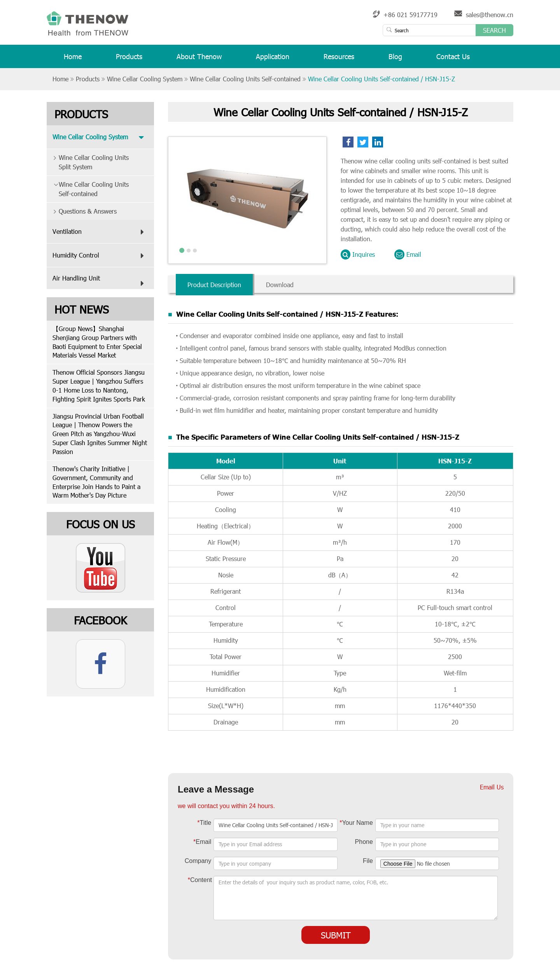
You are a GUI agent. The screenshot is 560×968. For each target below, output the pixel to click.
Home (73, 60)
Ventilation (100, 232)
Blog (395, 60)
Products (129, 60)
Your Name (356, 823)
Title (204, 823)
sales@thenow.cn (490, 15)
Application (273, 60)
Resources (339, 60)
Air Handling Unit (100, 282)
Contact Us (453, 60)
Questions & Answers (82, 211)
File (368, 861)
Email (408, 254)
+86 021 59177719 (410, 15)
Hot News (82, 309)
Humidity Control (100, 256)
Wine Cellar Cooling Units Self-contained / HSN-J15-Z (381, 79)
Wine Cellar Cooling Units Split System (88, 160)
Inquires (358, 254)
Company (198, 861)
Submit (336, 935)
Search (494, 30)
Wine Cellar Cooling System (145, 79)
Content (200, 880)
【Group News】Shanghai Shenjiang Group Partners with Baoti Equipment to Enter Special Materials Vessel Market (97, 342)
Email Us (492, 787)
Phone (364, 842)
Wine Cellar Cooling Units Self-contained (245, 79)
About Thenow (199, 60)
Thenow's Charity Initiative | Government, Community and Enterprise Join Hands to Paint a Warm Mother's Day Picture (96, 482)
